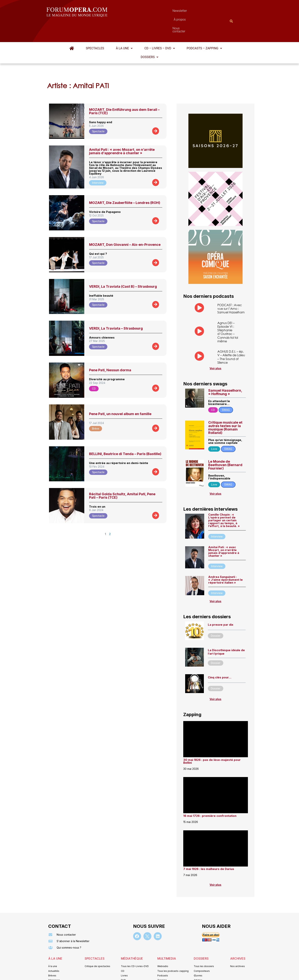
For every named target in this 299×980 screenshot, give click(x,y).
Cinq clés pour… (220, 659)
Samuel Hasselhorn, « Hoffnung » (225, 373)
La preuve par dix (221, 606)
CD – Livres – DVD (160, 30)
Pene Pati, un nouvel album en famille (120, 395)
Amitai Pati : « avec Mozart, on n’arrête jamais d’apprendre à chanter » (122, 133)
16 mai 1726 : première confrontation (210, 797)
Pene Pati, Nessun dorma (110, 351)
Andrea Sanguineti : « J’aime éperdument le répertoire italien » (225, 561)
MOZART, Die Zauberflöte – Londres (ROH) (125, 184)
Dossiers (149, 38)
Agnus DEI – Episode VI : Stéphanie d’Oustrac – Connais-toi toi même (228, 313)
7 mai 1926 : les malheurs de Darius (209, 850)
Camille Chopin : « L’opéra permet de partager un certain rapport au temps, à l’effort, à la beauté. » (224, 502)
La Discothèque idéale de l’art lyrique (226, 633)
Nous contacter (192, 12)
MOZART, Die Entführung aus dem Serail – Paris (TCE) (124, 93)
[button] (124, 30)
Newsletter (144, 12)
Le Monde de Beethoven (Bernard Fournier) (225, 446)
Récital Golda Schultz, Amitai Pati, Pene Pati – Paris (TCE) (122, 477)
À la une (124, 30)
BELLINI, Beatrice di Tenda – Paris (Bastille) (125, 435)
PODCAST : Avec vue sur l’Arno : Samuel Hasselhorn (231, 290)
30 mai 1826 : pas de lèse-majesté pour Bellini (212, 743)
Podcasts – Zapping (204, 30)
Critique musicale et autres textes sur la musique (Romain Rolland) (225, 409)
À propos (167, 12)
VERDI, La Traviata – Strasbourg (116, 310)
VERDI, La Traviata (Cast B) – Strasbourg (123, 268)
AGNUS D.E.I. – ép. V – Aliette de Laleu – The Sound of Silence (231, 338)
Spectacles (95, 30)
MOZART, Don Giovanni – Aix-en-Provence (125, 226)
